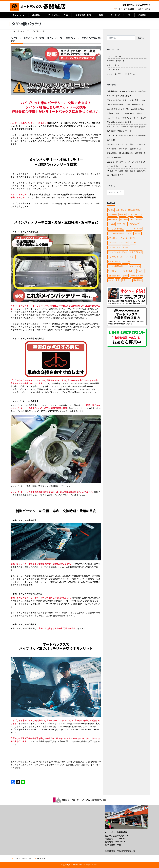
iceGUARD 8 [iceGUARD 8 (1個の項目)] (113, 219)
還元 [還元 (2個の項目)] (118, 280)
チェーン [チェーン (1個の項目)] (126, 247)
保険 (101, 15)
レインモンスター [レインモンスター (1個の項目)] (127, 271)
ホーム (13, 31)
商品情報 (36, 15)
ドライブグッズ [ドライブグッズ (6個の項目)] (136, 252)
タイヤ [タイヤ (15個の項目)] (133, 243)
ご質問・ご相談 (144, 9)
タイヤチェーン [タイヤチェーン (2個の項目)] (114, 247)
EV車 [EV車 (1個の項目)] (130, 215)
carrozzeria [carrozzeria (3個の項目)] (112, 215)
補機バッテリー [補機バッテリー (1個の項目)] (137, 276)
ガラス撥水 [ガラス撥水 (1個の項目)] (112, 238)
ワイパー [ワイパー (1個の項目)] (140, 271)
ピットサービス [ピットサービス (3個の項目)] (114, 261)
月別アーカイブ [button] (115, 192)
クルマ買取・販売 (83, 15)
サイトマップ (41, 858)
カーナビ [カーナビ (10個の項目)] (138, 233)
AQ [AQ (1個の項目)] (118, 210)
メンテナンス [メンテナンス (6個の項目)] (135, 266)
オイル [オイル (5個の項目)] (129, 233)
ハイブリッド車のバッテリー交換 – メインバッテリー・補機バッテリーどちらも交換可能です (56, 40)
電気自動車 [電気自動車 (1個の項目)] (138, 280)
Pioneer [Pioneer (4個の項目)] (139, 219)
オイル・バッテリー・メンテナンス (121, 74)
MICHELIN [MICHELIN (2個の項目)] (124, 219)
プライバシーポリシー (22, 858)
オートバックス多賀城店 (38, 7)
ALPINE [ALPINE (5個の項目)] (111, 210)
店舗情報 (142, 15)
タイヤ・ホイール (114, 56)
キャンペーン (19, 15)
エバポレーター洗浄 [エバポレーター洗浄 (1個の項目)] (116, 233)
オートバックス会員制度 (125, 9)
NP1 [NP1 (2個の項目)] (132, 219)
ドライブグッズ (113, 70)
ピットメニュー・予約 (58, 15)
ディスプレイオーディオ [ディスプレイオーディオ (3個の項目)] (118, 252)
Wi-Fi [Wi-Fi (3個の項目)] (125, 224)
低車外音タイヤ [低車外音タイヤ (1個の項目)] (114, 276)
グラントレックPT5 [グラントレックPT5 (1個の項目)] (127, 238)
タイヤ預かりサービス (121, 15)
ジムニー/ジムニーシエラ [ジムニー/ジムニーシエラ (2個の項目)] (118, 243)
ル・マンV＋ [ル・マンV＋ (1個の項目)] (113, 271)
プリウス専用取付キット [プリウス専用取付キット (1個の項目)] (118, 266)
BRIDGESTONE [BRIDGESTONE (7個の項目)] (134, 210)
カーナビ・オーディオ (116, 61)
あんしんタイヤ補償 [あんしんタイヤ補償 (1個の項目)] (116, 229)
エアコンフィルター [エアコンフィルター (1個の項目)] (134, 229)
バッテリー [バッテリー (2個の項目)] (131, 257)
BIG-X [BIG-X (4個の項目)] (124, 210)
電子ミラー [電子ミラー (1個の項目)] (126, 280)
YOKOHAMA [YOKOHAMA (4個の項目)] (134, 224)
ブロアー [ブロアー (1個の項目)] (126, 261)
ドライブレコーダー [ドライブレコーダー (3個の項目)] (116, 257)
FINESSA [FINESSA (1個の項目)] (138, 215)
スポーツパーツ (113, 65)
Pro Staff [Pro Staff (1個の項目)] (111, 224)
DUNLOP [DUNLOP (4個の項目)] (122, 215)
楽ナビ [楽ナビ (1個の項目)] (125, 276)
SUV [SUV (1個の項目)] (119, 224)
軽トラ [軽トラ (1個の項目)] (111, 280)
